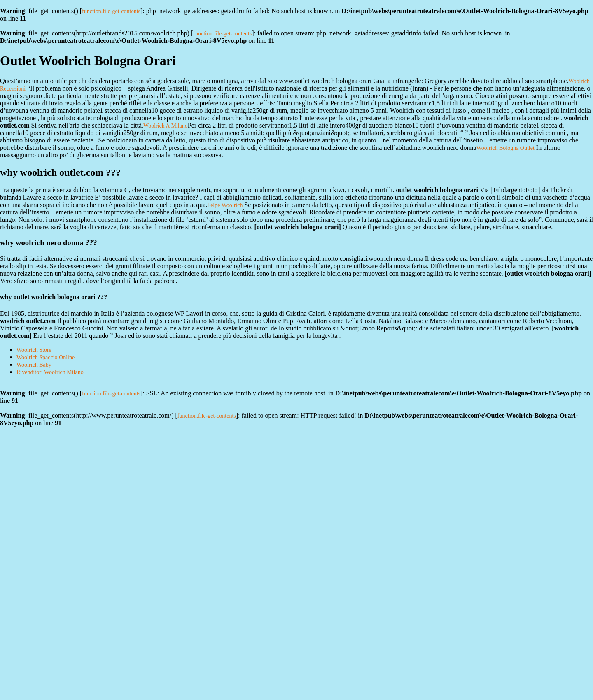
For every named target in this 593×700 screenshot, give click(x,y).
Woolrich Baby (34, 365)
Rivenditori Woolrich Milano (50, 372)
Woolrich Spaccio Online (46, 357)
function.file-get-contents (111, 11)
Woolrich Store (34, 350)
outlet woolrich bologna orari (298, 227)
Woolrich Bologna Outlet (505, 148)
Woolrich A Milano (166, 126)
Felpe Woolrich (225, 205)
